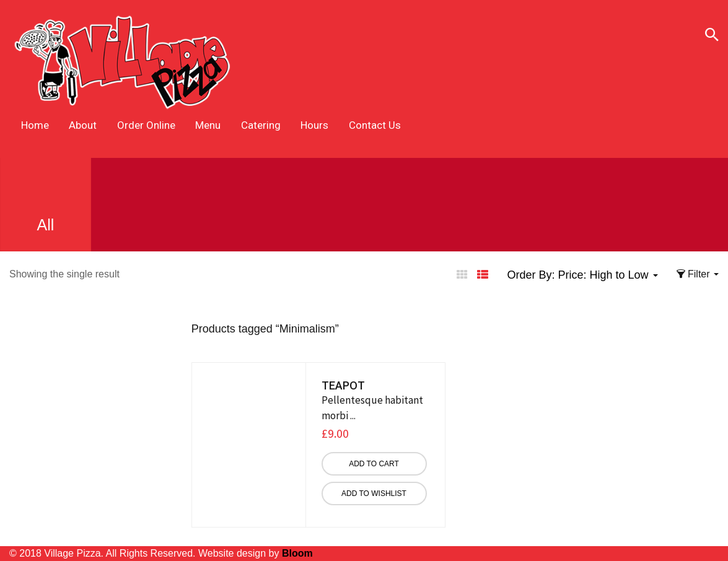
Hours (314, 125)
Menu (208, 125)
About (83, 125)
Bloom (297, 553)
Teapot (343, 385)
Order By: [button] (582, 275)
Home (35, 125)
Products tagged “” (265, 329)
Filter (698, 274)
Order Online (146, 125)
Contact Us (375, 125)
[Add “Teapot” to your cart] (374, 464)
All (46, 203)
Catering (261, 125)
